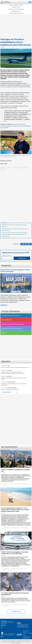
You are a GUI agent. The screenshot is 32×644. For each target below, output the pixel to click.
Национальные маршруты (12, 329)
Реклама (3, 626)
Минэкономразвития (16, 528)
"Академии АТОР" (6, 236)
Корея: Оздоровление (17, 13)
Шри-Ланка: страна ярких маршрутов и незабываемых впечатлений (14, 384)
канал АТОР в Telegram (15, 225)
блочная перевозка (16, 168)
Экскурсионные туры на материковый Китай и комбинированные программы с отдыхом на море (13, 373)
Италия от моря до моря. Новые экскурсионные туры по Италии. (14, 379)
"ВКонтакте (22, 229)
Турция (4, 570)
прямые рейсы (24, 168)
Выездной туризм (6, 569)
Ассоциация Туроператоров (7, 2)
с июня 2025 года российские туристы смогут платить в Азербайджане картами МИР (16, 126)
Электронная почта (6, 255)
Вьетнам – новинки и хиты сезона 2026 (10, 390)
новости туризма (18, 484)
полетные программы (11, 570)
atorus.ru (13, 643)
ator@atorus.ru (11, 635)
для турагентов (22, 569)
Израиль (11, 484)
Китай (11, 605)
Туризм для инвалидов (16, 9)
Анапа (4, 529)
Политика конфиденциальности (7, 622)
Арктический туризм (16, 5)
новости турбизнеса (7, 528)
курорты (3, 169)
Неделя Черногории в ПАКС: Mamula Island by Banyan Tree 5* (15, 367)
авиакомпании (26, 484)
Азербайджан (4, 168)
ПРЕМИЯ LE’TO (16, 7)
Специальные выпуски (11, 316)
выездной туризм (14, 569)
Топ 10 (4, 333)
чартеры (9, 168)
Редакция (4, 624)
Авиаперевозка (6, 605)
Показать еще (16, 611)
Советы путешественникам (12, 324)
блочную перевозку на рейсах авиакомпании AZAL (15, 87)
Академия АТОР (16, 11)
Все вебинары (7, 392)
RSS (2, 627)
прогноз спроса (24, 605)
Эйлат (4, 485)
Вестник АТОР (7, 320)
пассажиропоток (6, 606)
